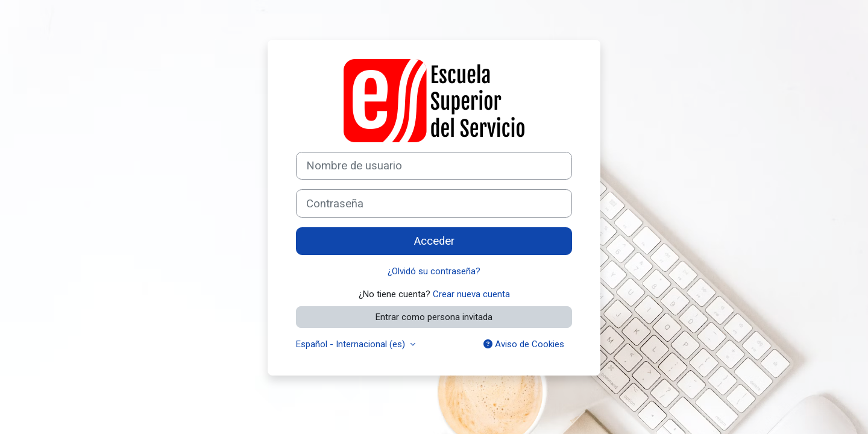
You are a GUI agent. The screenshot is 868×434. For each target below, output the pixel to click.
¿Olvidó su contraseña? (434, 271)
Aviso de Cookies (524, 344)
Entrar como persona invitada (434, 317)
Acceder (434, 241)
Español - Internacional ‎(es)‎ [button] (352, 344)
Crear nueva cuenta (471, 294)
